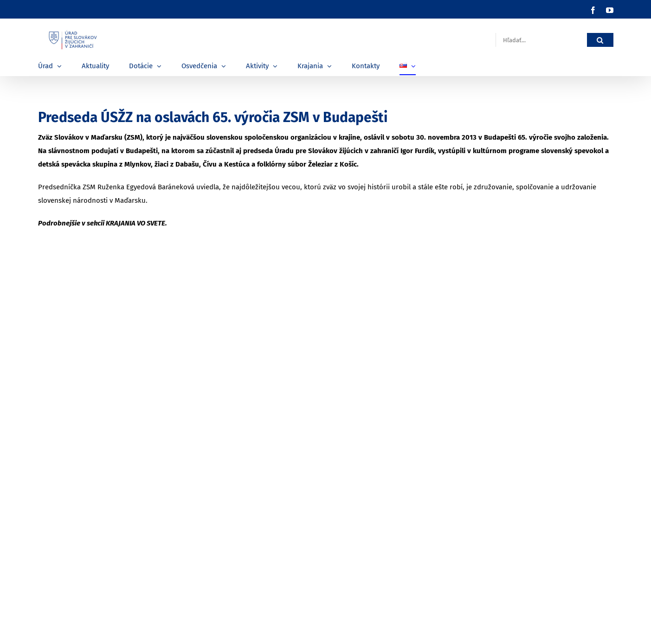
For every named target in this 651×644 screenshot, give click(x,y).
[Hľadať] (600, 40)
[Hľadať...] (541, 40)
